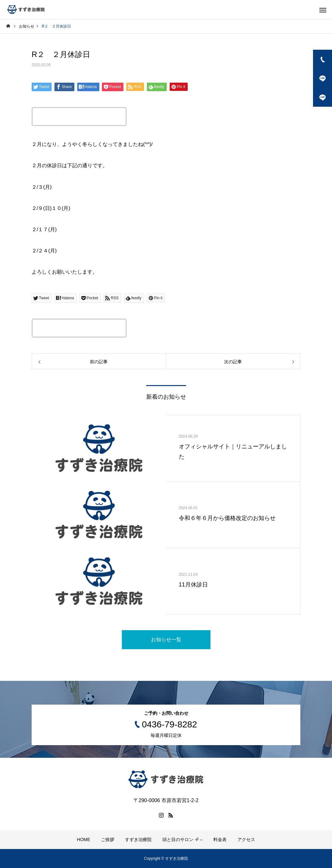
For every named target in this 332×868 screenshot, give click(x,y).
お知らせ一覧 (166, 640)
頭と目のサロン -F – (182, 839)
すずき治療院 (138, 839)
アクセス (246, 839)
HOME (84, 839)
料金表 (220, 839)
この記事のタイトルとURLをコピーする (79, 117)
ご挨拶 (108, 839)
